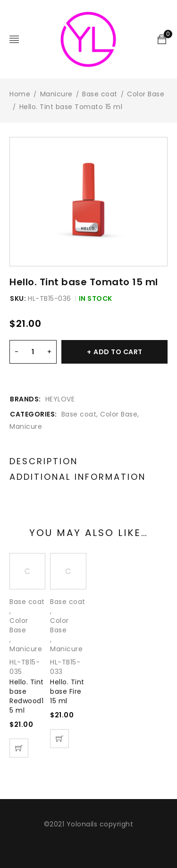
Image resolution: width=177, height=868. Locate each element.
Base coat (100, 94)
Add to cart (118, 352)
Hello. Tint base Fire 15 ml (67, 691)
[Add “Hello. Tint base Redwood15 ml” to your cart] (19, 748)
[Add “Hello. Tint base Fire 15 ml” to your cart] (59, 739)
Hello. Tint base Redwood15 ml (27, 696)
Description (44, 461)
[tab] (44, 462)
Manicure (56, 94)
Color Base (146, 94)
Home (20, 94)
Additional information (78, 477)
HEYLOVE (60, 399)
